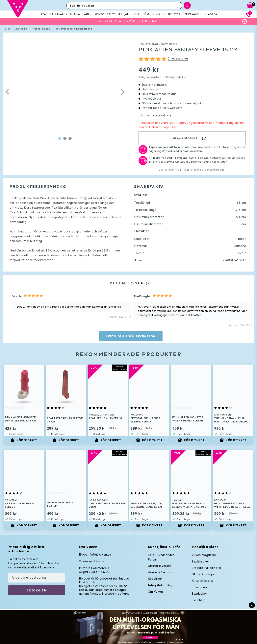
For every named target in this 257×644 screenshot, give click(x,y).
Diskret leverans (160, 566)
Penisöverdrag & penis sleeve (73, 29)
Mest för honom (41, 29)
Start (8, 29)
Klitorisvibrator (203, 581)
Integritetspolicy (160, 585)
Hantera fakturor (160, 572)
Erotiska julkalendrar (206, 568)
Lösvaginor (200, 587)
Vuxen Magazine (204, 555)
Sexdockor (199, 594)
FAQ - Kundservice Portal (161, 557)
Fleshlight (199, 600)
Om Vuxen (155, 592)
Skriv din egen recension (131, 336)
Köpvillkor (155, 579)
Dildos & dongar (203, 574)
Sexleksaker (21, 29)
